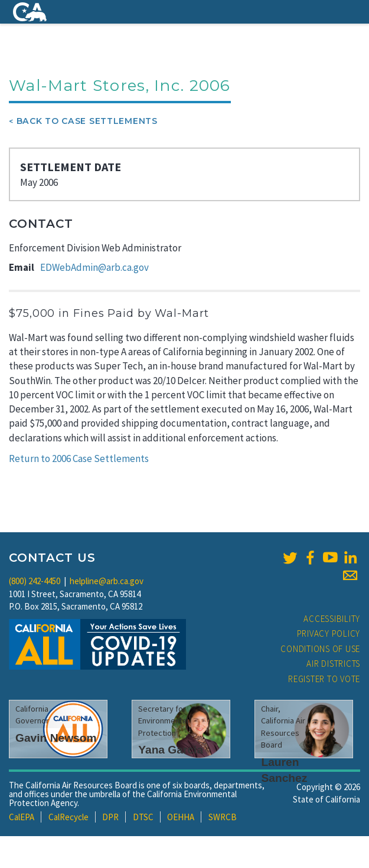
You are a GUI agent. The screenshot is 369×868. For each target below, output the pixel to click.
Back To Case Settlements (87, 121)
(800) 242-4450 (35, 581)
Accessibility (332, 619)
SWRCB (223, 817)
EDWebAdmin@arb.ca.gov (94, 267)
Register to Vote (324, 679)
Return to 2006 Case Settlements (79, 458)
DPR (110, 817)
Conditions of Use (320, 649)
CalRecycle (68, 817)
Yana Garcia (171, 750)
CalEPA (22, 817)
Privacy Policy (329, 633)
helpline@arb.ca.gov (107, 581)
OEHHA (181, 817)
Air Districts (333, 664)
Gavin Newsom (56, 738)
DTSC (143, 817)
